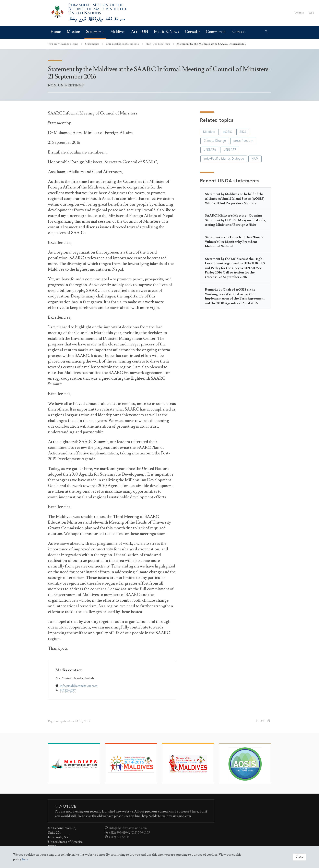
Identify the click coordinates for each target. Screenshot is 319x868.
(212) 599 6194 (119, 833)
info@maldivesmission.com (79, 686)
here (25, 859)
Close (299, 857)
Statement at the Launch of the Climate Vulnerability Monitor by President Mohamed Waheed (234, 242)
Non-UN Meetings (158, 44)
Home (56, 32)
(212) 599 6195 (140, 833)
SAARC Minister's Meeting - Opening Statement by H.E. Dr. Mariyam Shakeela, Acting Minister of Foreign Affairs (235, 220)
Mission (73, 32)
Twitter (299, 13)
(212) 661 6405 (119, 837)
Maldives (118, 32)
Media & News (167, 32)
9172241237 (68, 690)
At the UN (140, 32)
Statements (95, 32)
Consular (192, 32)
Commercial (216, 32)
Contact (239, 32)
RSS (311, 13)
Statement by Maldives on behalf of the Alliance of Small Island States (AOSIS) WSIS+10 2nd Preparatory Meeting (235, 199)
